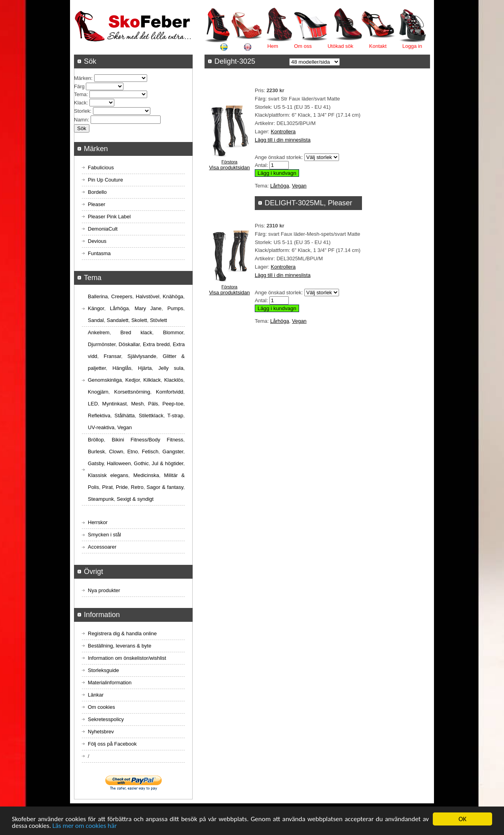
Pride (122, 487)
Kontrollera (283, 132)
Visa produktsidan (229, 168)
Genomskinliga (105, 380)
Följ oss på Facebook (112, 744)
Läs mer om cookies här (85, 827)
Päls (153, 404)
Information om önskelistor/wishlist (127, 658)
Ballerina (98, 296)
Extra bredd (156, 344)
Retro (137, 487)
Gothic (141, 463)
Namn (81, 120)
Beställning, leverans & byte (119, 646)
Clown (116, 452)
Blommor (173, 332)
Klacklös (174, 380)
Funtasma (99, 253)
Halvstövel (148, 296)
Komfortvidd (170, 392)
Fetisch (150, 452)
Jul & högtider (168, 463)
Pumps (175, 308)
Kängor (96, 308)
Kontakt (378, 46)
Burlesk (96, 452)
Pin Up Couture (105, 180)
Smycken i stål (104, 535)
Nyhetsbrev (101, 732)
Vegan (299, 186)
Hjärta (145, 368)
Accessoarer (102, 547)
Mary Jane (148, 308)
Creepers (122, 296)
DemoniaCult (103, 229)
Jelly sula (171, 368)
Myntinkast (114, 404)
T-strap (175, 416)
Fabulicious (101, 168)
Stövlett (158, 320)
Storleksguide (103, 670)
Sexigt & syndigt (135, 499)
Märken (82, 78)
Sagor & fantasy (165, 487)
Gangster (173, 452)
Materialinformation (110, 683)
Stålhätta (124, 416)
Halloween (119, 463)
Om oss (303, 46)
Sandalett (118, 320)
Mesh (137, 404)
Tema (80, 94)
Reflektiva (99, 416)
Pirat (107, 487)
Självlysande (142, 356)
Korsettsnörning (132, 392)
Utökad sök (340, 46)
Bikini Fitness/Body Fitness (147, 440)
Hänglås (122, 368)
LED (93, 404)
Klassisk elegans (108, 475)
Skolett (139, 320)
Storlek (82, 111)
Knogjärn (98, 392)
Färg (79, 86)
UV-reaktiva (101, 427)
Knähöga (173, 296)
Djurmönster (102, 344)
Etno (133, 452)
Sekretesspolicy (106, 719)
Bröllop (96, 440)
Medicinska (146, 475)
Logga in (412, 46)
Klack (80, 103)
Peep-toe (173, 404)
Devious (97, 241)
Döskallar (129, 344)
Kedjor (133, 380)
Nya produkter (104, 590)
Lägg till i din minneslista (283, 140)
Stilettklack (151, 416)
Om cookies (101, 707)
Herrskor (98, 522)
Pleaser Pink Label (109, 217)
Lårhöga (280, 186)
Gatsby (96, 463)
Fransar (112, 356)
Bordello (97, 192)
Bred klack (136, 332)
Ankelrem (99, 332)
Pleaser (97, 204)
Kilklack (152, 380)
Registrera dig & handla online (122, 633)
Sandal (96, 320)
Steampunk (101, 499)
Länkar (96, 695)
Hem (273, 46)
